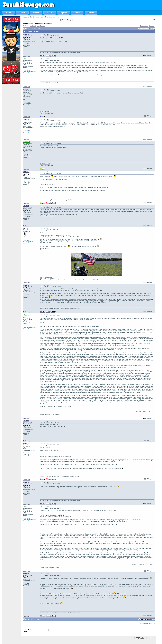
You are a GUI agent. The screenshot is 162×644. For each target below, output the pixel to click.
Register (63, 13)
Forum (22, 13)
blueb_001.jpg (44, 249)
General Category (38, 24)
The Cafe (47, 24)
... (31, 29)
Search (36, 13)
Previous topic (144, 26)
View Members (56, 17)
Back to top (26, 56)
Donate (91, 13)
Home (9, 13)
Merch (77, 13)
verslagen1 (33, 26)
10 (39, 29)
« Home (25, 632)
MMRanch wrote (45, 515)
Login (50, 13)
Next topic (151, 26)
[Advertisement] (121, 5)
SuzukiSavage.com (28, 24)
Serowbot (43, 26)
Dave (38, 26)
